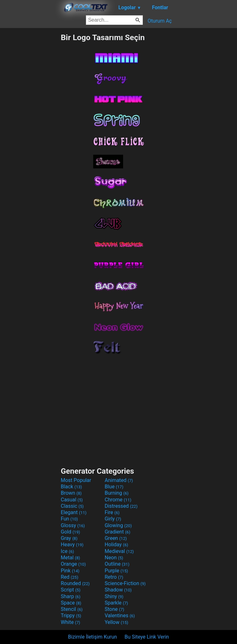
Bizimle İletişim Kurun (93, 637)
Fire (112, 512)
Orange (73, 564)
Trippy (71, 616)
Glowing (118, 525)
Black (71, 487)
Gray (69, 538)
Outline (117, 564)
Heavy (72, 545)
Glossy (73, 525)
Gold (70, 532)
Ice (67, 551)
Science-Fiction (125, 583)
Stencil (72, 609)
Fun (69, 519)
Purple (116, 571)
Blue (114, 487)
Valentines (120, 616)
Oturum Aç (160, 21)
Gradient (117, 532)
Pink (70, 571)
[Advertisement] (30, 128)
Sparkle (116, 603)
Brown (71, 493)
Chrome (118, 500)
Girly (113, 519)
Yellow (116, 622)
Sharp (71, 596)
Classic (72, 506)
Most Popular (76, 480)
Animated (119, 480)
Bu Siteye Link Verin (147, 637)
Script (71, 590)
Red (70, 577)
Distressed (121, 506)
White (70, 622)
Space (71, 603)
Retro (114, 577)
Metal (70, 558)
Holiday (116, 545)
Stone (114, 609)
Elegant (74, 512)
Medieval (119, 551)
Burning (117, 493)
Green (116, 538)
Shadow (118, 590)
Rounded (75, 583)
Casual (72, 500)
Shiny (114, 596)
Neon (114, 558)
